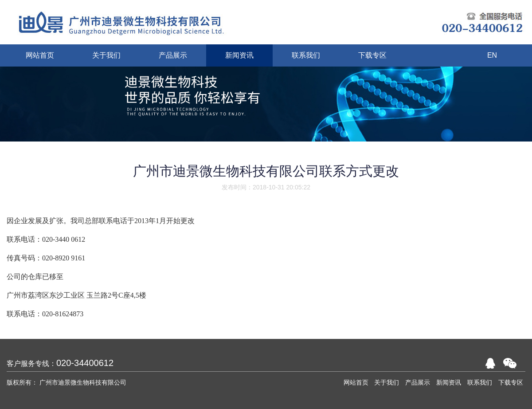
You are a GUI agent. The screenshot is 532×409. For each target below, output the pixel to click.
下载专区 (511, 382)
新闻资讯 (449, 382)
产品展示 (418, 382)
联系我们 (480, 382)
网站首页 (356, 382)
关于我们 (387, 382)
